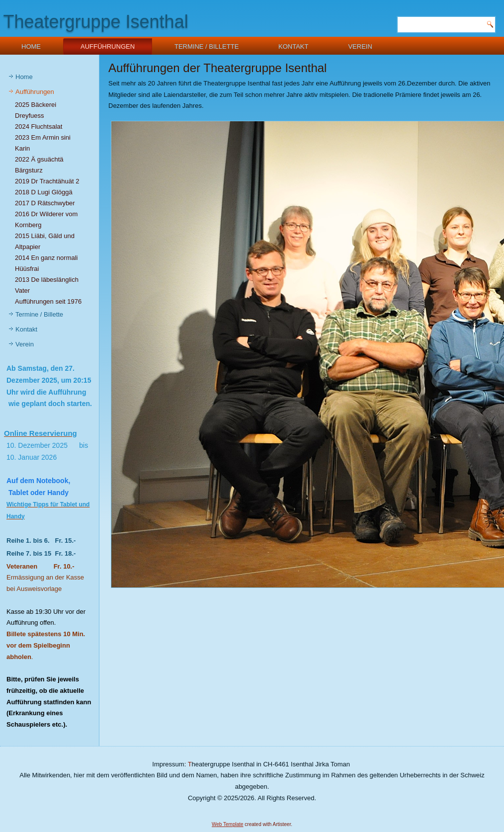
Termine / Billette (207, 46)
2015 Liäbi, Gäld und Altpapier (45, 241)
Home (31, 46)
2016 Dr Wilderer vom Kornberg (46, 219)
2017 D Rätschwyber (45, 203)
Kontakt (293, 46)
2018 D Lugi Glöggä (44, 192)
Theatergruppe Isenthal (95, 22)
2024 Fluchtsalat (39, 126)
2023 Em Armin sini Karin (43, 143)
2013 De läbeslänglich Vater (47, 285)
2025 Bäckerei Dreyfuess (36, 110)
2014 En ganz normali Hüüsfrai (46, 263)
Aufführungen (108, 46)
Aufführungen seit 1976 (48, 301)
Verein (360, 46)
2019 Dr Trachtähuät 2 (47, 181)
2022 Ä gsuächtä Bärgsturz (39, 165)
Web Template (228, 824)
